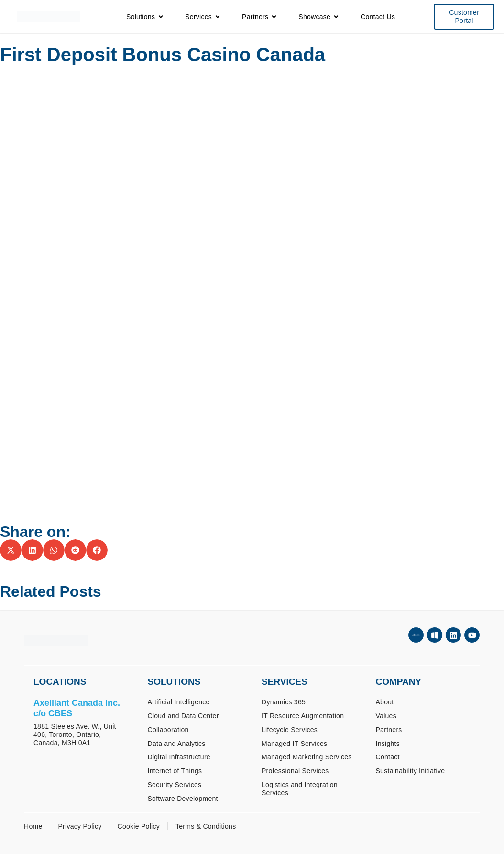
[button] (11, 550)
